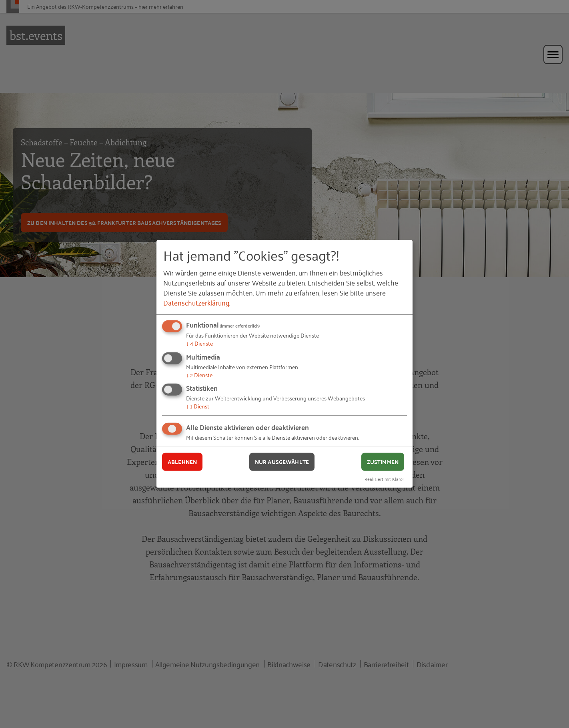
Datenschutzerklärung (196, 302)
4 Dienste (199, 343)
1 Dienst (198, 406)
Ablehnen (182, 462)
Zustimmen (383, 462)
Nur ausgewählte (282, 462)
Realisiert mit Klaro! (384, 478)
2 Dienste (199, 375)
